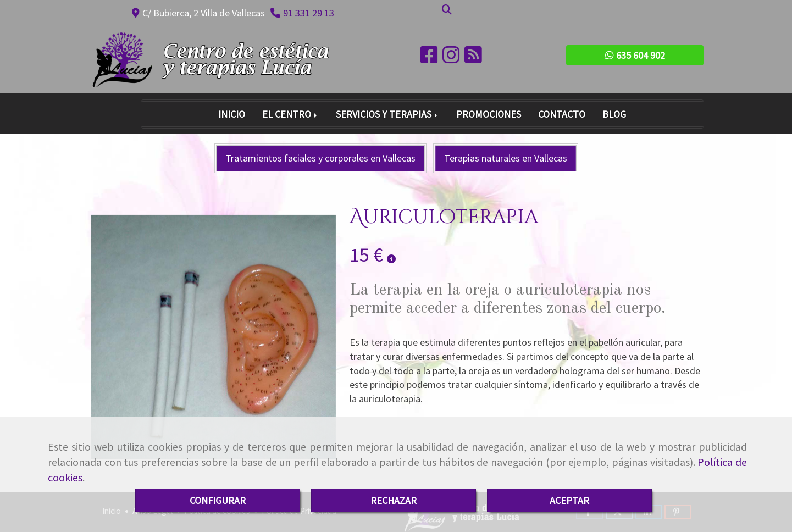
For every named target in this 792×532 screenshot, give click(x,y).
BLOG (614, 114)
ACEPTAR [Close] (569, 500)
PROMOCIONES (489, 114)
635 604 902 (635, 55)
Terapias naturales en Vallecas (506, 158)
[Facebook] (429, 59)
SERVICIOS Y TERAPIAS (387, 114)
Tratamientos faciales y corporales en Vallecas (320, 158)
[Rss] (473, 59)
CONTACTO (562, 114)
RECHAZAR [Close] (394, 500)
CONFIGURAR (218, 500)
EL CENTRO (290, 114)
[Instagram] (451, 59)
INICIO (232, 114)
